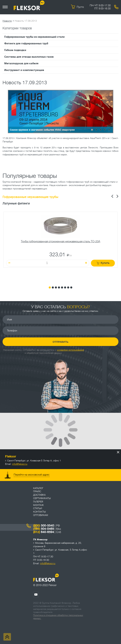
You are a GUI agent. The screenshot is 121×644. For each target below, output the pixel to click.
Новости (7, 21)
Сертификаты (42, 498)
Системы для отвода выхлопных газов (29, 57)
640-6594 (44, 532)
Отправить (61, 342)
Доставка (39, 495)
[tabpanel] (60, 246)
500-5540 (44, 525)
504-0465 (44, 529)
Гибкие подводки (15, 50)
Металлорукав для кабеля (21, 63)
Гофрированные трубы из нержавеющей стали (34, 37)
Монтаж (38, 505)
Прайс (37, 491)
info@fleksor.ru (20, 464)
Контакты (39, 512)
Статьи (38, 508)
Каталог (38, 488)
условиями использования (70, 350)
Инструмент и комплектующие (24, 70)
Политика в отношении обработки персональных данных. (58, 617)
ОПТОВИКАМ (41, 515)
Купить (103, 263)
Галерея (38, 502)
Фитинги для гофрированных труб (26, 43)
